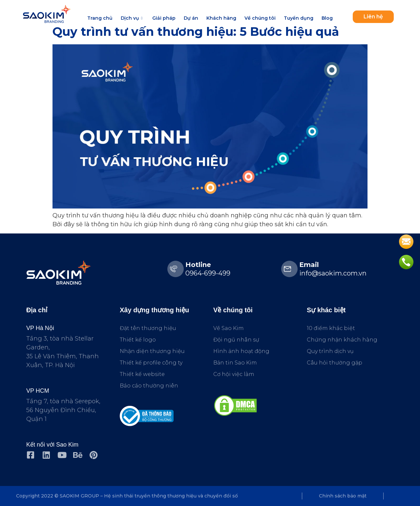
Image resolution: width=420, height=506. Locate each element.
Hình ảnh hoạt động (241, 351)
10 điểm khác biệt (331, 328)
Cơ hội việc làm (234, 374)
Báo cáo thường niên (149, 386)
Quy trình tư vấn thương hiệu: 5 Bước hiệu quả (196, 32)
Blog (327, 18)
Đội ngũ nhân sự (236, 340)
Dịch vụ (132, 18)
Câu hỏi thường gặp (335, 363)
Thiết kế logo (138, 340)
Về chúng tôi (260, 18)
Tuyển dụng (299, 18)
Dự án (191, 18)
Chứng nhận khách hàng (342, 340)
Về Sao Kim (229, 328)
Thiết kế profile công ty (151, 363)
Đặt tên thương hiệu (148, 328)
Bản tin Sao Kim (235, 363)
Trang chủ (100, 18)
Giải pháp (164, 18)
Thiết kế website (142, 374)
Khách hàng (221, 18)
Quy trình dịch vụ (330, 351)
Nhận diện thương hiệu (152, 351)
